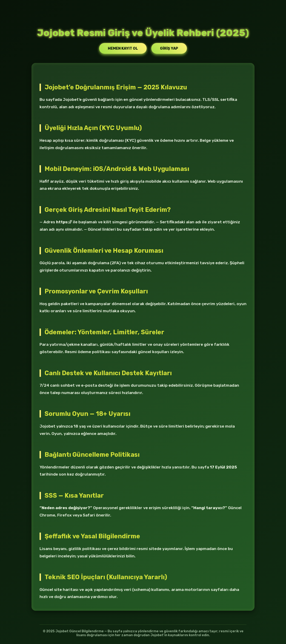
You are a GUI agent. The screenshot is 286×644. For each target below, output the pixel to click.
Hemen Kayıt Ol (123, 48)
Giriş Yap (169, 48)
